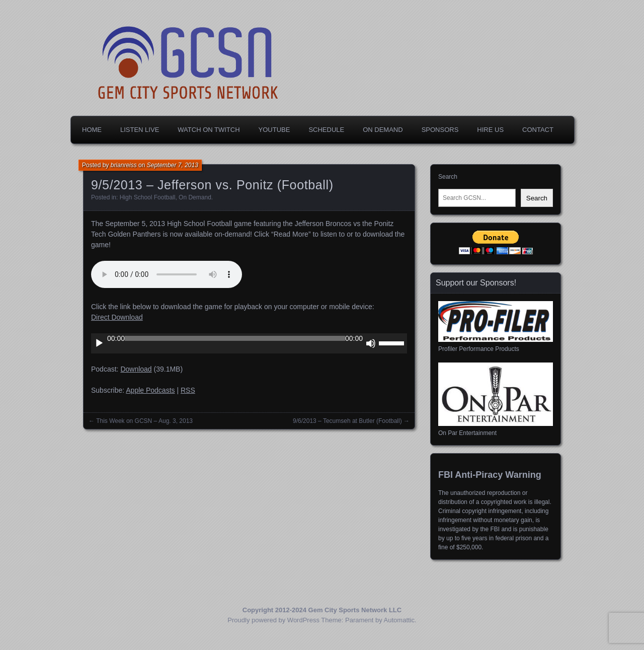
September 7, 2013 (173, 165)
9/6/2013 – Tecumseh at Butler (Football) (347, 421)
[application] (249, 343)
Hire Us (490, 130)
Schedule (326, 130)
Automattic (399, 620)
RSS (188, 390)
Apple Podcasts (150, 390)
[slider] (235, 338)
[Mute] (371, 343)
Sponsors (440, 130)
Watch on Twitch (209, 130)
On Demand (383, 130)
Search (448, 177)
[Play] (99, 343)
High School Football (148, 197)
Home (92, 130)
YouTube (274, 130)
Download (136, 369)
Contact (538, 130)
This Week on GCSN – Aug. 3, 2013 (144, 421)
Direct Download (117, 317)
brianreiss (124, 165)
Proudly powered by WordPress (273, 620)
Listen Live (140, 130)
